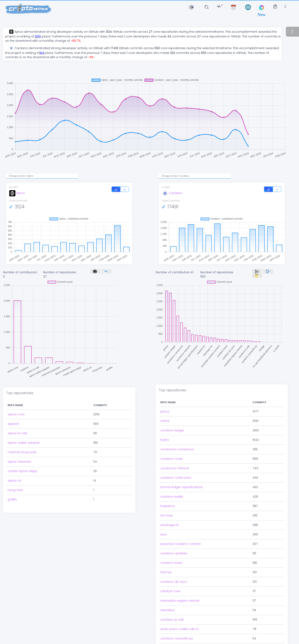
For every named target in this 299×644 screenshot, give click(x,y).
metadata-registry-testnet (180, 583)
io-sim (165, 631)
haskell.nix (167, 489)
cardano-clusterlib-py (177, 621)
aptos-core (16, 403)
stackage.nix (169, 508)
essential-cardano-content (181, 527)
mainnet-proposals (22, 441)
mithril (165, 404)
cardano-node (171, 441)
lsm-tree (167, 498)
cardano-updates (174, 536)
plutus (165, 394)
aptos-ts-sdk (17, 422)
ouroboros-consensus (177, 432)
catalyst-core (170, 574)
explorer (13, 412)
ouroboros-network (175, 451)
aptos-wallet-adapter (24, 431)
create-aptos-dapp (22, 460)
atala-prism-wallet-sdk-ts (179, 612)
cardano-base (171, 546)
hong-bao (15, 478)
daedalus (167, 593)
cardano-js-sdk (172, 602)
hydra (165, 423)
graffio (12, 488)
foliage (165, 640)
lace (163, 517)
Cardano (172, 193)
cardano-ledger (172, 413)
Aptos (17, 193)
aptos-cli (14, 469)
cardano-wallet (172, 479)
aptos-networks (19, 450)
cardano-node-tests (176, 460)
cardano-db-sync (174, 564)
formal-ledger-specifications (182, 470)
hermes (166, 555)
